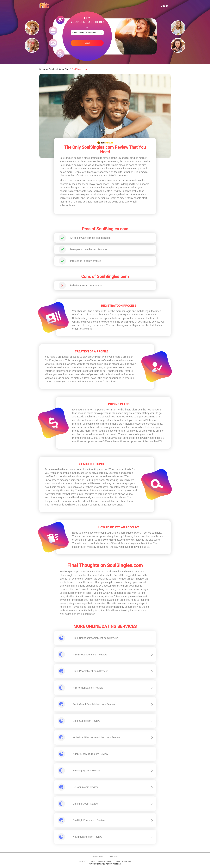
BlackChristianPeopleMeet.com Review (95, 638)
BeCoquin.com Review (86, 787)
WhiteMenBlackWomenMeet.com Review (96, 737)
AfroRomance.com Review (88, 688)
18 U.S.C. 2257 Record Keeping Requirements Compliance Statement (105, 861)
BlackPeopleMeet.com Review (90, 671)
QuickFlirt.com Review (86, 804)
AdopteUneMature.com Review (90, 754)
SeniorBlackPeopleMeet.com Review (94, 704)
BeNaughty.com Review (86, 770)
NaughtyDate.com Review (87, 837)
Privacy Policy (97, 857)
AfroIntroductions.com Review (90, 654)
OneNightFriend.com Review (89, 820)
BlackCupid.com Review (86, 721)
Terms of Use (113, 857)
